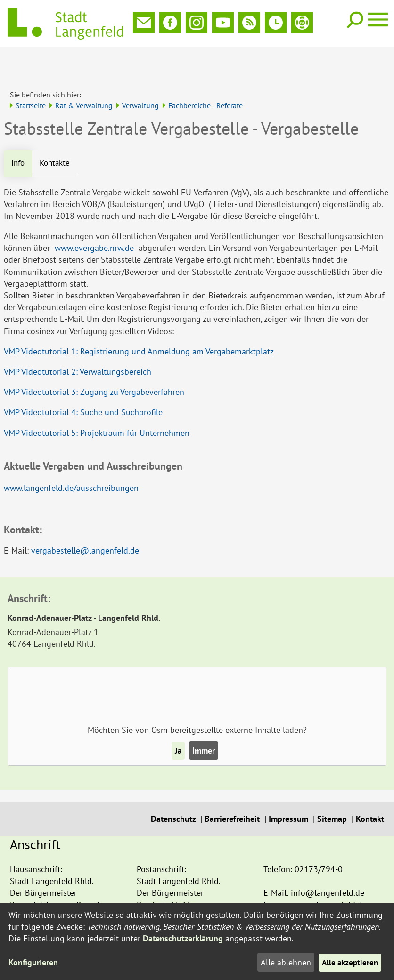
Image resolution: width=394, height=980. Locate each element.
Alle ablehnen (283, 962)
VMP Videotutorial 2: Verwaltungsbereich (78, 341)
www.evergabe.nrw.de (94, 217)
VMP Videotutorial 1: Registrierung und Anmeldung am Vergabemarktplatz (139, 321)
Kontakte (57, 133)
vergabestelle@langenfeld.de (85, 520)
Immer (204, 720)
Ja (178, 720)
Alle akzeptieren (349, 962)
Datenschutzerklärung (183, 938)
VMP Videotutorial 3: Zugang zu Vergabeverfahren (94, 361)
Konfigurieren (33, 962)
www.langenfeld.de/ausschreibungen (71, 457)
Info (19, 133)
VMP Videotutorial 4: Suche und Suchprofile (83, 382)
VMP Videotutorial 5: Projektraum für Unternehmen (97, 402)
